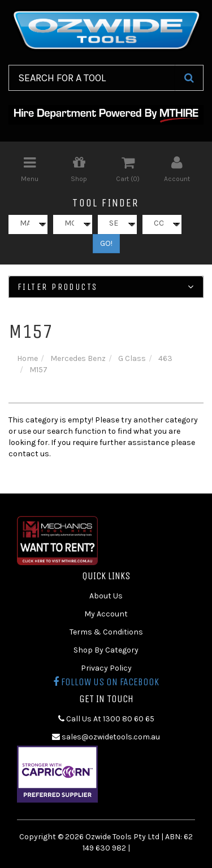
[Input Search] (92, 78)
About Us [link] (106, 596)
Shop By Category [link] (106, 650)
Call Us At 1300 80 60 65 (106, 719)
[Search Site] (189, 78)
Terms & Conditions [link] (106, 632)
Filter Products (106, 287)
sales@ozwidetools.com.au (106, 737)
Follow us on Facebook (106, 682)
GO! (106, 243)
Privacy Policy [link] (106, 668)
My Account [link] (106, 614)
